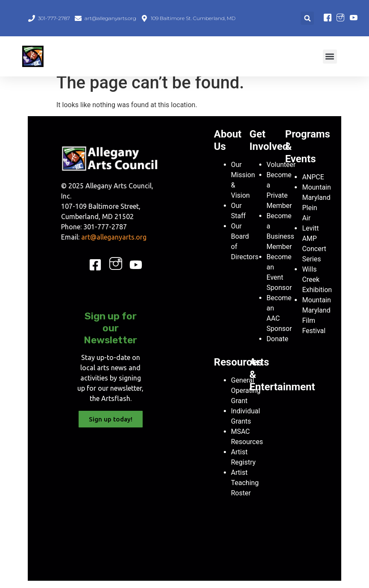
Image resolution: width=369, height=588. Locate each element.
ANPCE (313, 184)
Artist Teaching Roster (245, 490)
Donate (277, 346)
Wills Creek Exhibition (317, 287)
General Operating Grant (246, 398)
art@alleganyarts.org (114, 244)
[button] (307, 18)
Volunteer (281, 172)
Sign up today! (111, 426)
